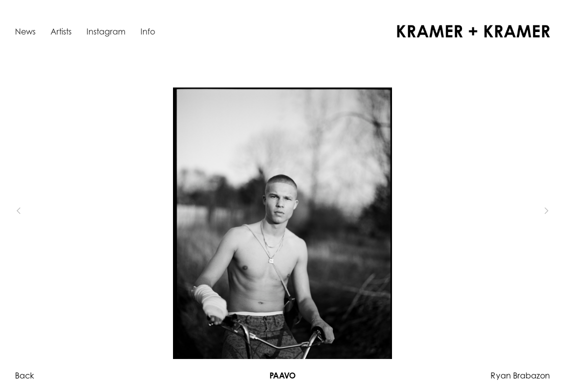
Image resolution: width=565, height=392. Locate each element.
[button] (35, 211)
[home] (473, 31)
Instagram (106, 31)
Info (148, 31)
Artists (61, 31)
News (25, 31)
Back (24, 375)
